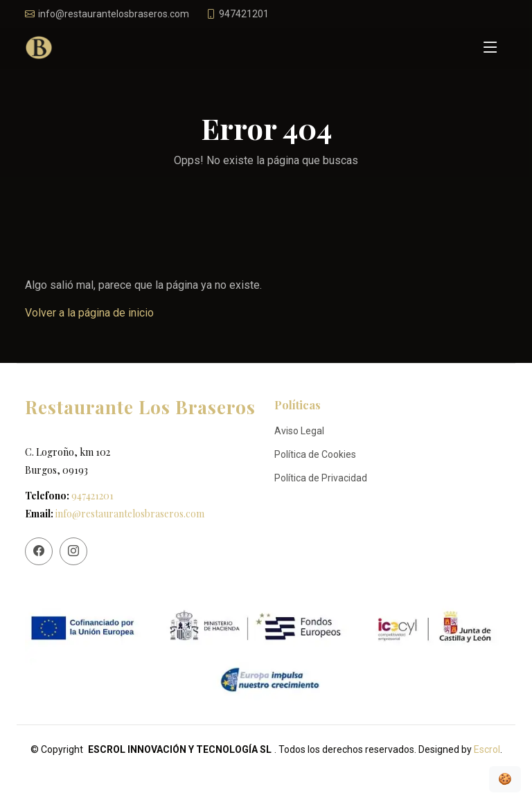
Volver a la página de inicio (89, 313)
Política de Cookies (315, 454)
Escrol (487, 749)
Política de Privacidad (321, 478)
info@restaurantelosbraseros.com (130, 514)
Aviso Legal (299, 431)
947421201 (92, 496)
